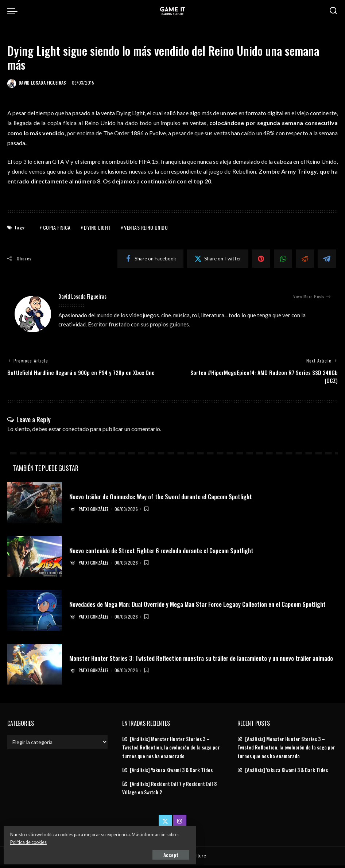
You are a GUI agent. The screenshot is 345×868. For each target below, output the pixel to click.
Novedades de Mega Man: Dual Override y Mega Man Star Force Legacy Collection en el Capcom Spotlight (191, 607)
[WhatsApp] (283, 259)
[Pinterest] (261, 259)
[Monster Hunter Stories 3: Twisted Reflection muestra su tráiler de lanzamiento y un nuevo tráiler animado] (35, 667)
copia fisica (57, 227)
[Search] (333, 11)
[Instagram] (180, 824)
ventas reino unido (146, 227)
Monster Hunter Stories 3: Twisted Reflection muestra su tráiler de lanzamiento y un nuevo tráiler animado (195, 661)
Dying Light (97, 227)
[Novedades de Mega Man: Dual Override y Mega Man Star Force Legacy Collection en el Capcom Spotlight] (35, 613)
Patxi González (95, 511)
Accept (89, 852)
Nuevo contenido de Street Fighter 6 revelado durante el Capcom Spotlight (166, 553)
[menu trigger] (14, 11)
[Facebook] (150, 259)
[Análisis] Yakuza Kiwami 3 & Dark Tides (171, 772)
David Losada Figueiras (42, 83)
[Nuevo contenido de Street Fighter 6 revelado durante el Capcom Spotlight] (35, 559)
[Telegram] (327, 259)
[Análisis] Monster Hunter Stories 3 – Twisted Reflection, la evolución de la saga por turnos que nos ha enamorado (171, 750)
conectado (76, 431)
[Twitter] (218, 259)
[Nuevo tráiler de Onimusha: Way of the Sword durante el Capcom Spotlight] (35, 506)
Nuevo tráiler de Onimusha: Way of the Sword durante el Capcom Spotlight (165, 499)
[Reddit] (305, 259)
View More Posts (312, 297)
